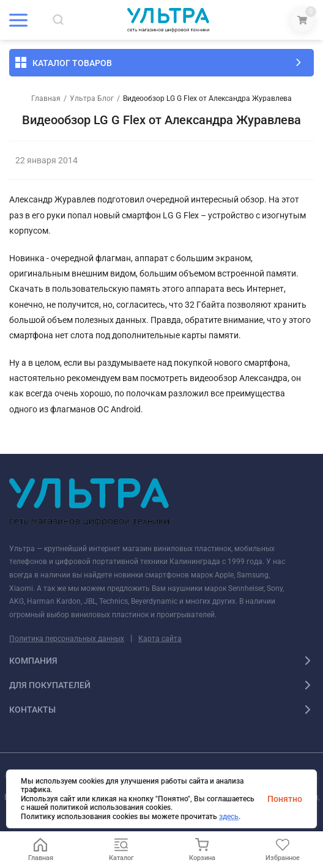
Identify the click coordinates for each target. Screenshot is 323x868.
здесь (229, 817)
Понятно (285, 799)
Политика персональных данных (67, 639)
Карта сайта (160, 639)
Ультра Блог (92, 98)
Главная (46, 98)
